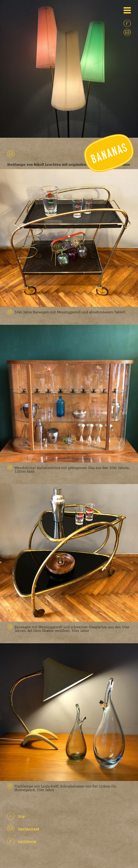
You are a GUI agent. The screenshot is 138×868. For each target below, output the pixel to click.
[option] (69, 69)
